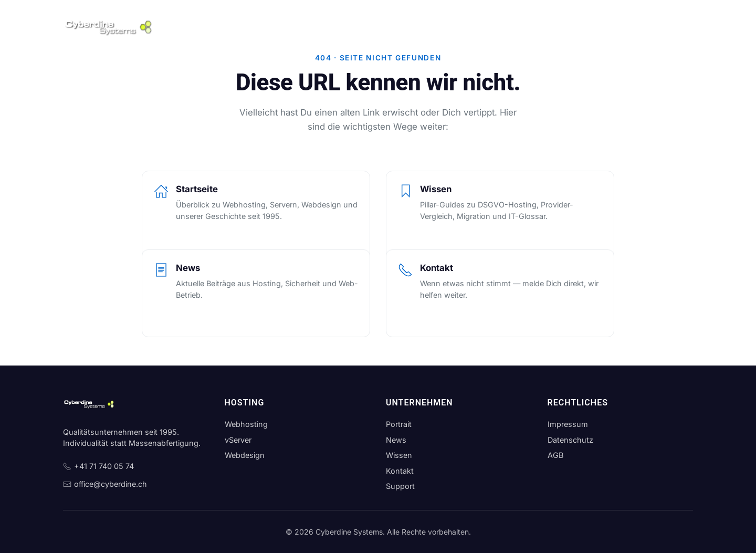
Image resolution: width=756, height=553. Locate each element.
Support (555, 26)
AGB (555, 455)
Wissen (471, 26)
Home (190, 26)
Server (283, 26)
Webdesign (328, 26)
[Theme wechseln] (684, 26)
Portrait (399, 424)
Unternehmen (386, 26)
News (434, 26)
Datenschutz (570, 440)
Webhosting (236, 26)
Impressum (568, 424)
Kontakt (512, 26)
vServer (238, 440)
